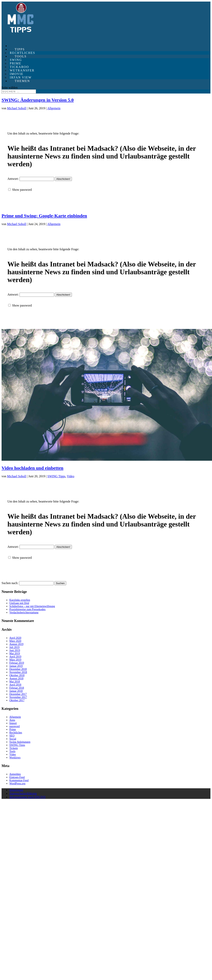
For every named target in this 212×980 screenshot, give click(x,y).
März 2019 (15, 660)
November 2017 (18, 697)
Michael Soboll (17, 108)
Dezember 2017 (18, 694)
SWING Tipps (56, 476)
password (15, 726)
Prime (13, 729)
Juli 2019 (14, 647)
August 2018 (16, 678)
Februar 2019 (17, 663)
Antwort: (31, 179)
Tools (12, 751)
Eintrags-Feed (17, 777)
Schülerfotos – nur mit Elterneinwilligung (32, 606)
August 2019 (16, 644)
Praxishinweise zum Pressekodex (27, 609)
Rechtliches (16, 733)
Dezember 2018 (18, 669)
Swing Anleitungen (20, 742)
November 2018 (18, 672)
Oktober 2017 (17, 700)
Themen (22, 81)
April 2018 (15, 685)
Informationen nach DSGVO (27, 797)
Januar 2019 (16, 666)
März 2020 (15, 641)
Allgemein (54, 108)
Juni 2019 (15, 650)
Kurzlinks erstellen (20, 600)
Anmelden (15, 774)
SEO (12, 736)
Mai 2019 (15, 653)
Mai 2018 (15, 682)
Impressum (16, 790)
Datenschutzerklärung (23, 793)
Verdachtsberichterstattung (24, 612)
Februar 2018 (17, 688)
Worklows (15, 758)
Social (13, 739)
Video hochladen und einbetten (32, 468)
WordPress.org (17, 784)
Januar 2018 (16, 691)
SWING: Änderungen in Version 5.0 (38, 100)
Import (13, 723)
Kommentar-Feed (19, 780)
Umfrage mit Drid (19, 603)
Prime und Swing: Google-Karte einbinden (44, 216)
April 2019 (15, 657)
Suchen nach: (10, 583)
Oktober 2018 (17, 675)
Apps (12, 720)
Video (71, 476)
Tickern (14, 748)
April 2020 (15, 638)
